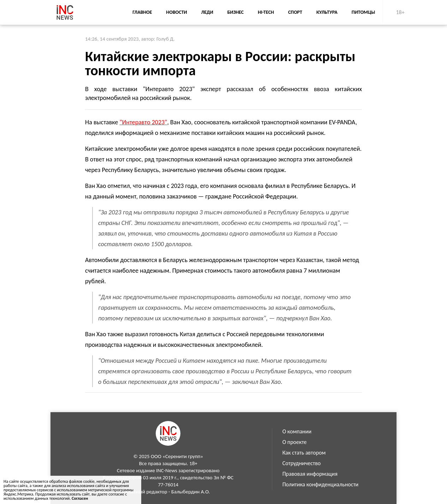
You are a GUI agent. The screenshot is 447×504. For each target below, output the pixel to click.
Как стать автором (304, 453)
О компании (297, 431)
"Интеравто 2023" (144, 122)
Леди (207, 12)
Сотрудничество (302, 463)
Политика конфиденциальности (321, 484)
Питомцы (363, 12)
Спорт (295, 12)
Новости (177, 12)
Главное (142, 12)
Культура (327, 12)
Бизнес (236, 12)
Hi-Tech (266, 12)
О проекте (295, 442)
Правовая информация (310, 474)
